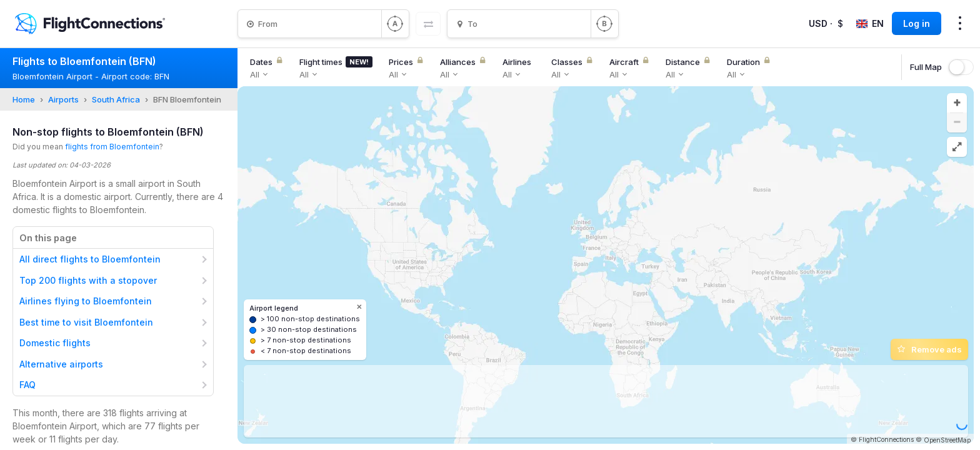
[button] (957, 103)
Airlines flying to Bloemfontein (86, 301)
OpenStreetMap (947, 440)
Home (24, 99)
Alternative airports (61, 364)
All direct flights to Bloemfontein (90, 259)
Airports (63, 99)
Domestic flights (55, 343)
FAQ (27, 385)
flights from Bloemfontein (112, 147)
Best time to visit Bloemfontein (86, 322)
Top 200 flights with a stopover (88, 280)
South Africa (116, 99)
